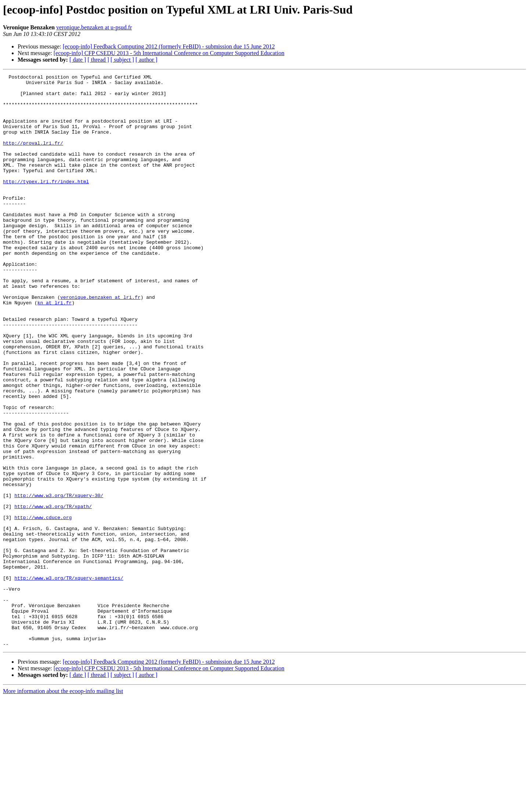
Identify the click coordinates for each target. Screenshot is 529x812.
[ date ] (78, 60)
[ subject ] (122, 60)
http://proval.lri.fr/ (33, 157)
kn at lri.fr (55, 349)
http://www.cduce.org (43, 606)
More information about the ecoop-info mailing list (63, 806)
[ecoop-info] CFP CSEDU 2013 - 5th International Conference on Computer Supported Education (169, 53)
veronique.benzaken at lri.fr (100, 342)
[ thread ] (98, 60)
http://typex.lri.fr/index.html (46, 203)
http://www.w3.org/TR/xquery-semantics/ (69, 679)
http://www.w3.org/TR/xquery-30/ (59, 580)
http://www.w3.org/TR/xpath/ (53, 593)
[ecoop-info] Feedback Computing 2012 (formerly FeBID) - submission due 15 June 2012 (169, 46)
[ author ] (147, 60)
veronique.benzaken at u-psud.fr (94, 27)
